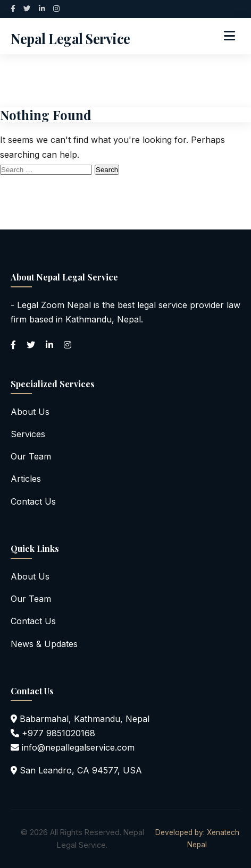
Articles (26, 479)
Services (28, 434)
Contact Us (33, 501)
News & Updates (44, 644)
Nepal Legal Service (70, 38)
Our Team (31, 456)
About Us (30, 412)
